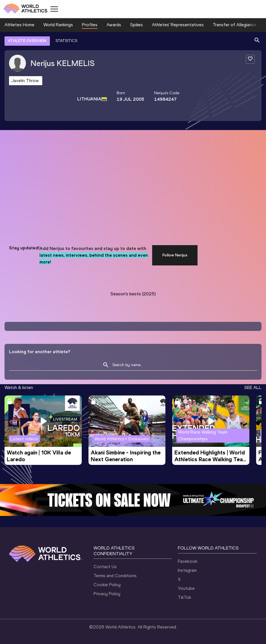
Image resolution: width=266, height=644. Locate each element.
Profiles (90, 25)
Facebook (188, 561)
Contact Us (105, 567)
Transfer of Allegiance (235, 25)
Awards (114, 25)
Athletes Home (19, 25)
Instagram (187, 570)
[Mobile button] (54, 9)
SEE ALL (253, 387)
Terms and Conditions (115, 576)
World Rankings (58, 25)
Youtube (186, 588)
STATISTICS (66, 41)
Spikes (137, 25)
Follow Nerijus (175, 255)
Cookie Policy (107, 585)
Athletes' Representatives (178, 25)
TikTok (184, 597)
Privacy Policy (107, 594)
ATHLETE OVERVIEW (27, 41)
